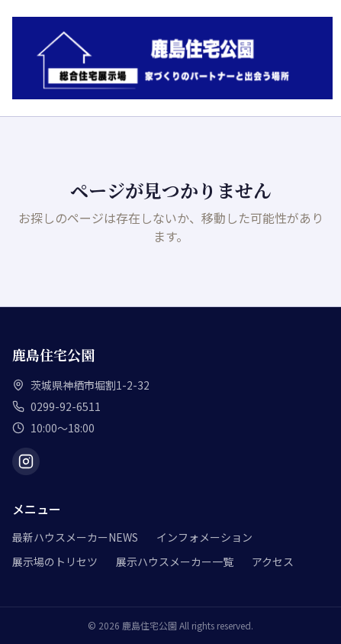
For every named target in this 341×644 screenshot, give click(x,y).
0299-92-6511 (66, 406)
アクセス (273, 561)
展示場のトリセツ (55, 561)
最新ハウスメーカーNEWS (75, 537)
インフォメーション (204, 537)
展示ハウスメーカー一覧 (175, 561)
